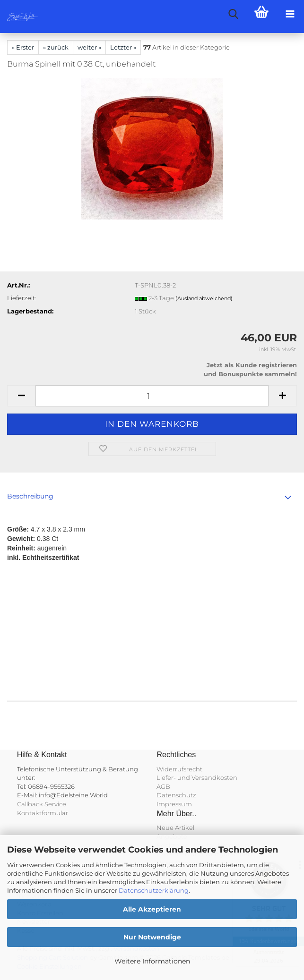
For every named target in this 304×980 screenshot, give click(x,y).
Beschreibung (30, 496)
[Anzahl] (152, 396)
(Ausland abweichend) (204, 298)
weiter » (89, 47)
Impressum (174, 804)
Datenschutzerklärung (154, 890)
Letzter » (123, 47)
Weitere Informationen (152, 961)
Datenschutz (176, 795)
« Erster (23, 47)
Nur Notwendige (152, 937)
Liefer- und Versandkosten (197, 777)
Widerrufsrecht (179, 769)
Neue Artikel (175, 828)
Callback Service (42, 804)
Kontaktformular (43, 813)
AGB (163, 786)
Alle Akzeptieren (152, 909)
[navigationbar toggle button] (290, 14)
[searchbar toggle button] (233, 14)
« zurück (56, 47)
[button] (21, 396)
